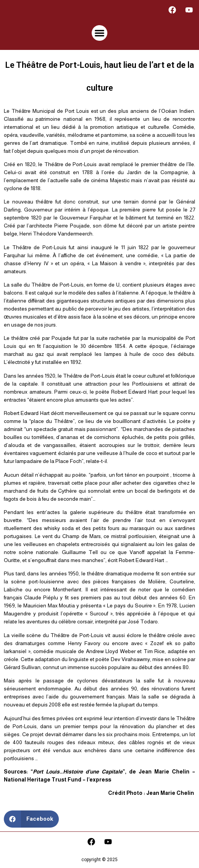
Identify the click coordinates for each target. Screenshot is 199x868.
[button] (99, 33)
